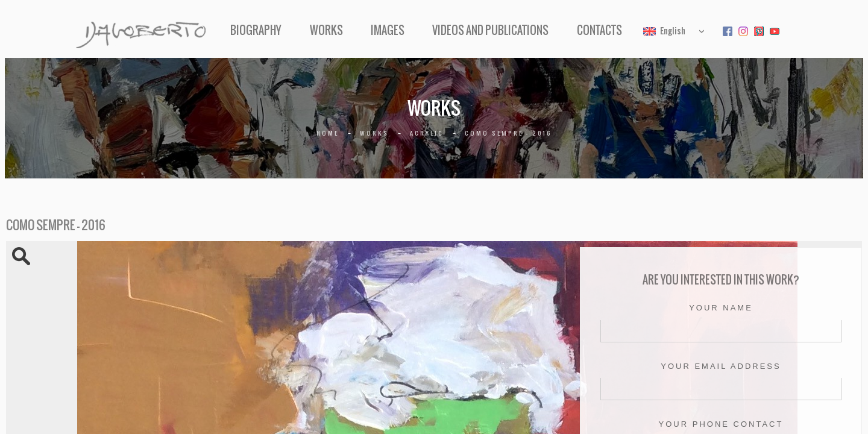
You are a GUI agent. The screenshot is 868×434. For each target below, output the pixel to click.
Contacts (569, 30)
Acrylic (427, 133)
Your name (721, 308)
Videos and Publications (476, 30)
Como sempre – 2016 (508, 133)
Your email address (721, 366)
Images (388, 30)
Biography (286, 30)
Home (328, 133)
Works (341, 30)
